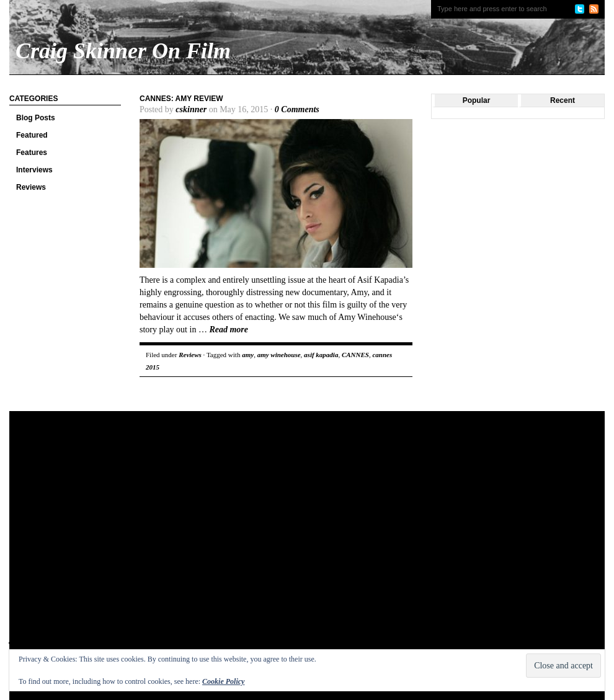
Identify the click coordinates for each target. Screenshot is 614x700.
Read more (229, 330)
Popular (477, 100)
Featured (32, 135)
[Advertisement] (116, 540)
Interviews (34, 170)
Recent (563, 100)
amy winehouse (279, 355)
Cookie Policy (223, 681)
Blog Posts (36, 118)
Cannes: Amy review (181, 99)
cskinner (191, 109)
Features (32, 153)
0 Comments (297, 109)
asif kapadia (321, 355)
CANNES (355, 355)
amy (248, 355)
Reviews (31, 187)
